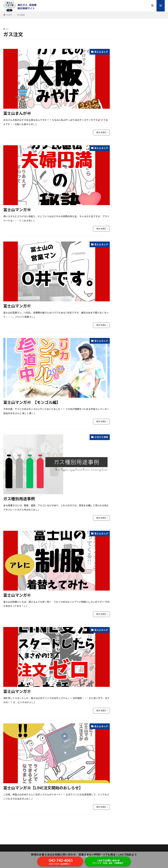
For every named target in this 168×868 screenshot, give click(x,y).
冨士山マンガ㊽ (17, 210)
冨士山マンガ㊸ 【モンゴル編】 (32, 402)
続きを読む (101, 132)
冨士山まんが (101, 52)
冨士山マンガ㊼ (17, 306)
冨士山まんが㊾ (17, 113)
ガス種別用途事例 (19, 499)
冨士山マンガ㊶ (17, 595)
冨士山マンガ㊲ (17, 691)
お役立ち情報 (101, 437)
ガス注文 (21, 15)
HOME (9, 15)
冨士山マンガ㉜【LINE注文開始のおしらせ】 (43, 788)
